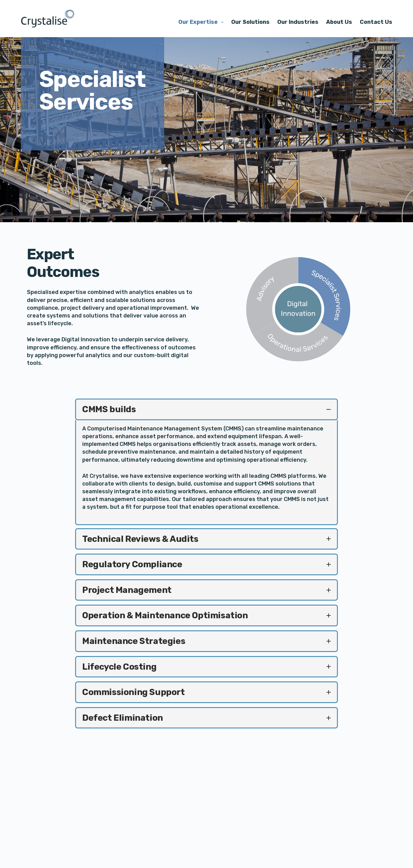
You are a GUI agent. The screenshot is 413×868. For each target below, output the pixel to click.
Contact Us (376, 22)
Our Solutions (250, 22)
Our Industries (298, 22)
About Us (339, 22)
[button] (206, 409)
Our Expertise (202, 22)
